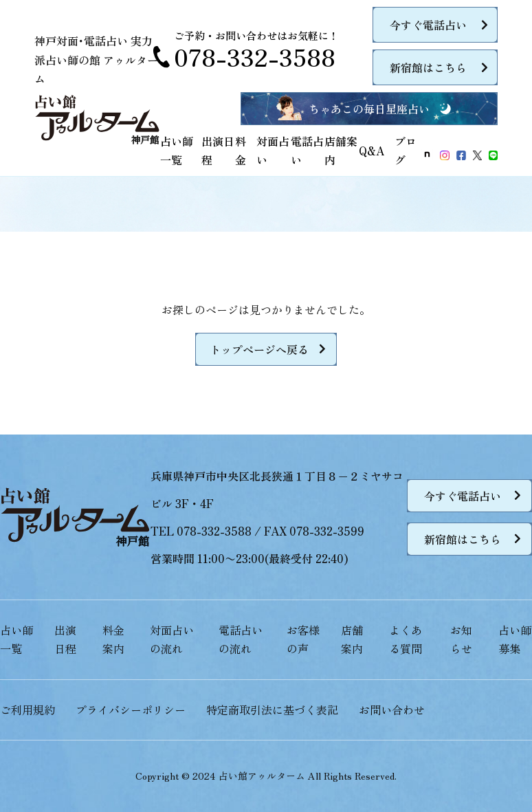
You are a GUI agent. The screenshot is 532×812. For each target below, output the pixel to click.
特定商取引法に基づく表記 (272, 710)
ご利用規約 (27, 710)
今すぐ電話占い (428, 25)
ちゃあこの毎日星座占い (369, 109)
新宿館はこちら (428, 67)
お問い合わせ (392, 710)
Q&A (372, 151)
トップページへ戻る (259, 349)
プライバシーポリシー (131, 710)
